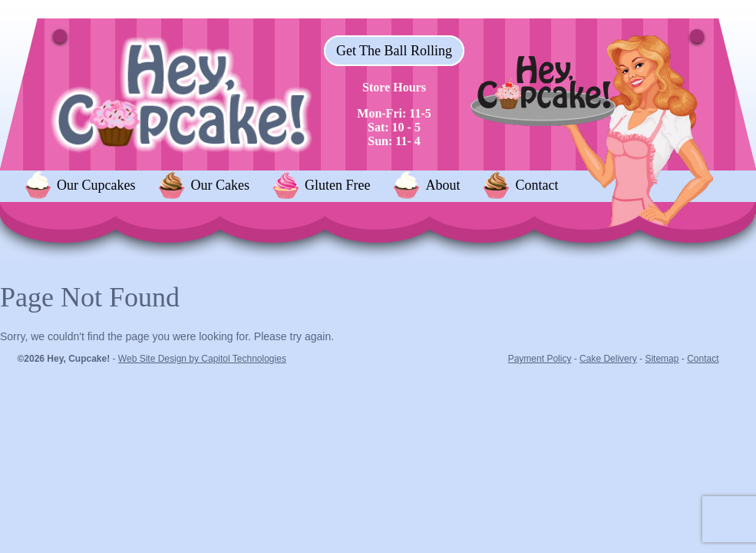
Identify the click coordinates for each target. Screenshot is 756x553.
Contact (536, 185)
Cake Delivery (608, 359)
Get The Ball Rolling (394, 51)
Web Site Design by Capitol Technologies (202, 359)
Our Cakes (220, 185)
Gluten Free (337, 185)
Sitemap (662, 359)
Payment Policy (540, 359)
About (442, 185)
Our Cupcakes (96, 185)
